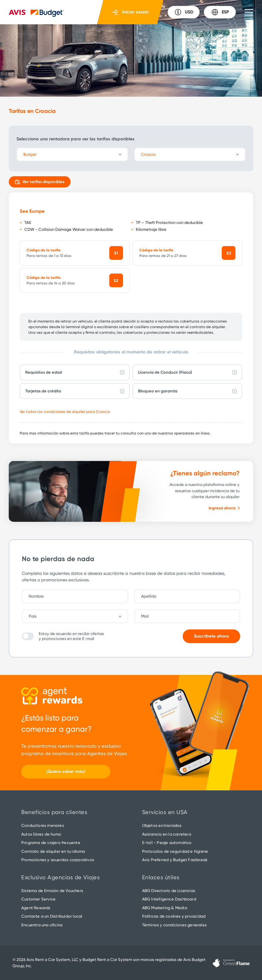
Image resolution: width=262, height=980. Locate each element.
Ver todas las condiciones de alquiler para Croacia (65, 412)
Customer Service (38, 899)
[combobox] (78, 616)
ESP (220, 12)
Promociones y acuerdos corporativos (58, 860)
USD (184, 12)
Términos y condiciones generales (174, 925)
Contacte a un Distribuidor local (52, 916)
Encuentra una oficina (42, 925)
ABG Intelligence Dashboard (169, 899)
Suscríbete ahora (211, 636)
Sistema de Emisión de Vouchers (52, 891)
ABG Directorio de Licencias (169, 891)
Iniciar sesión (130, 12)
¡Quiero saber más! (66, 771)
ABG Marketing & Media (165, 908)
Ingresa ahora (224, 508)
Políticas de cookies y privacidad (174, 916)
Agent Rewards (36, 908)
